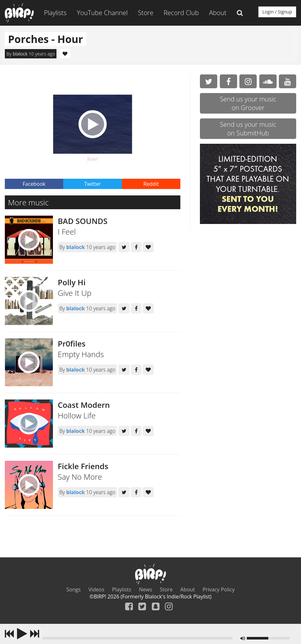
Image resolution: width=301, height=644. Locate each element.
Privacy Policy (219, 589)
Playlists (55, 13)
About (218, 13)
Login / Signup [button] (277, 12)
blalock (20, 54)
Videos (97, 589)
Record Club (181, 13)
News (146, 589)
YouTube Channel (102, 13)
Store (146, 13)
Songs (74, 589)
